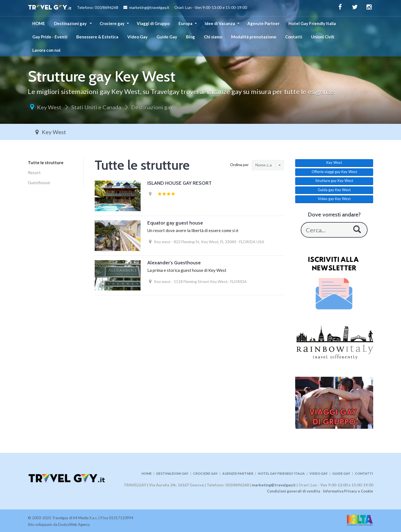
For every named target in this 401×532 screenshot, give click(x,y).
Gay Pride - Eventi (50, 37)
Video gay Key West (334, 199)
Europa (185, 23)
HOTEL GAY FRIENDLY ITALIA (281, 473)
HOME (39, 23)
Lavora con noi (46, 50)
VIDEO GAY (319, 473)
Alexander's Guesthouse (174, 263)
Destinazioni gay (71, 23)
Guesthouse (39, 183)
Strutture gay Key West (334, 181)
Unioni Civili (323, 37)
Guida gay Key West (334, 190)
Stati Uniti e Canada (96, 107)
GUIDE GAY (341, 473)
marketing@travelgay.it (274, 485)
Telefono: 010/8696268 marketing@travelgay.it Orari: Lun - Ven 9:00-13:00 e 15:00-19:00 (137, 8)
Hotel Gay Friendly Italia (312, 23)
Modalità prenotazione (254, 37)
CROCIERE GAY (205, 473)
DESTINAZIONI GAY (172, 473)
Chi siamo (213, 37)
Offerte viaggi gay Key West (334, 172)
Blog (190, 37)
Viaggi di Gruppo (153, 23)
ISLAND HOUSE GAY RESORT (179, 183)
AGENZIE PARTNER (238, 473)
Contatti (294, 37)
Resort (34, 173)
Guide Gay (167, 37)
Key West (49, 107)
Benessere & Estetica (97, 37)
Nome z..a (264, 165)
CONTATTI (364, 473)
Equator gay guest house (175, 223)
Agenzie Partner (263, 23)
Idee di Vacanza (220, 23)
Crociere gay (112, 23)
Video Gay (137, 37)
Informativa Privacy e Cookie (348, 491)
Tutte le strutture (46, 162)
